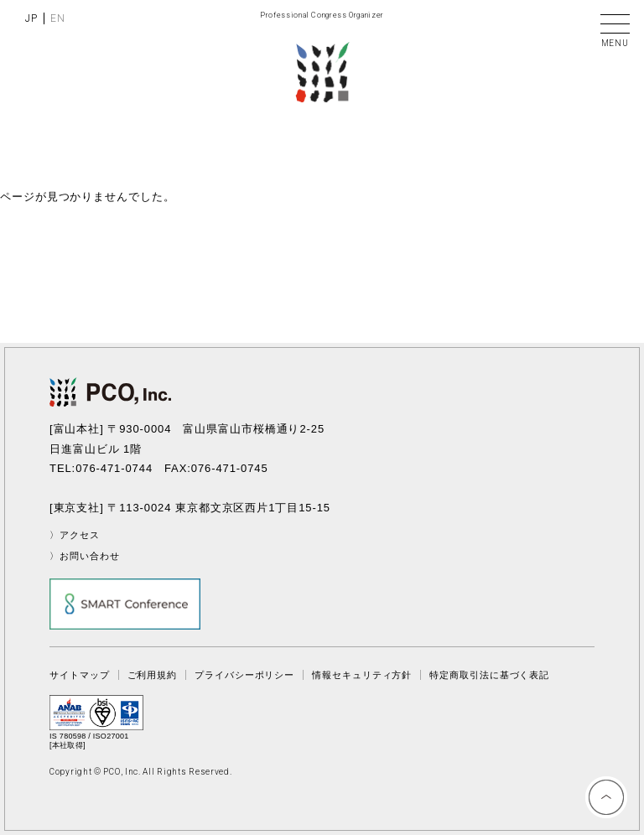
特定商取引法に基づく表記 (489, 675)
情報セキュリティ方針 (362, 675)
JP (31, 18)
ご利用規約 (153, 675)
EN (58, 18)
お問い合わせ (89, 556)
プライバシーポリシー (244, 675)
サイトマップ (79, 675)
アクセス (80, 535)
